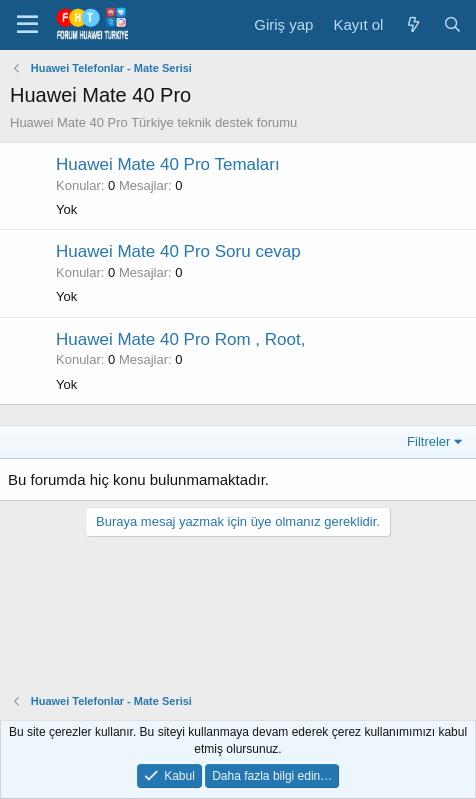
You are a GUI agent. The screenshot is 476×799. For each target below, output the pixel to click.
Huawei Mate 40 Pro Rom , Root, (180, 339)
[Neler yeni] (412, 24)
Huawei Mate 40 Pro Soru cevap (178, 251)
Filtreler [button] (428, 441)
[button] (27, 25)
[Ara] (452, 24)
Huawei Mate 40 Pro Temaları (168, 164)
